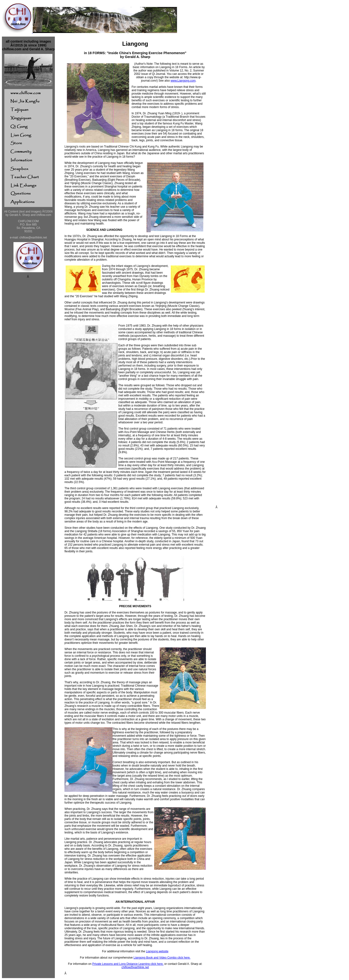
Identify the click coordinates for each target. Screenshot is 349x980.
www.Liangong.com (183, 81)
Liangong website (157, 951)
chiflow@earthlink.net (135, 967)
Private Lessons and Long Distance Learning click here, (128, 964)
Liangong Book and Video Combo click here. (162, 958)
